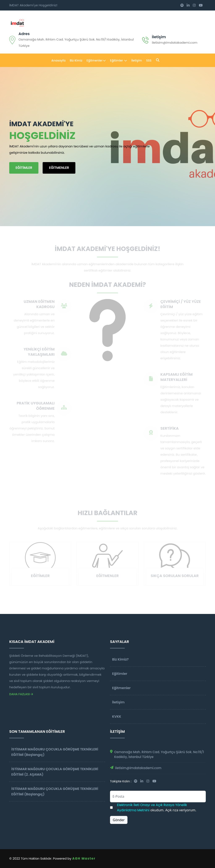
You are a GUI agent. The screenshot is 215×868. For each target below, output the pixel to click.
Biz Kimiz (76, 60)
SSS (149, 60)
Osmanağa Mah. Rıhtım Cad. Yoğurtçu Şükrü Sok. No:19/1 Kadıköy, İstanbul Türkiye (159, 754)
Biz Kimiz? (120, 659)
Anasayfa (59, 60)
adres (24, 34)
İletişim (159, 37)
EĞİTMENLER (59, 168)
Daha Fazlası (21, 694)
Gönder (119, 820)
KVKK (117, 717)
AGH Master (84, 858)
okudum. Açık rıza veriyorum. (157, 808)
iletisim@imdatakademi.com (138, 768)
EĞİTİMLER (24, 168)
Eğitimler (119, 60)
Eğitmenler (96, 60)
